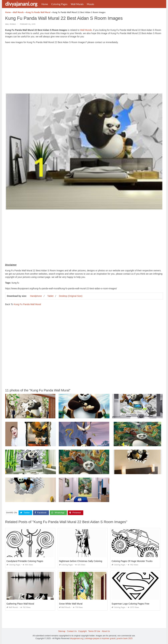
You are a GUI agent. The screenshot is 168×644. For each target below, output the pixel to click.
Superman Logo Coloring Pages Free (130, 604)
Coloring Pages (59, 4)
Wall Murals (77, 4)
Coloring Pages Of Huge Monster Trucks (132, 561)
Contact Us (72, 631)
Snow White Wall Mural (71, 604)
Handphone (36, 296)
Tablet (50, 296)
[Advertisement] (84, 69)
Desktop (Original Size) (71, 296)
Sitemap (62, 631)
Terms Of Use (94, 631)
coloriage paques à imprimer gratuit (100, 638)
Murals (91, 4)
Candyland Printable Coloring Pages (25, 561)
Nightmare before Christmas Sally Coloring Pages (84, 561)
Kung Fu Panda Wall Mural (27, 304)
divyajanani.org (21, 4)
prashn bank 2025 (125, 638)
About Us (106, 631)
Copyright (82, 631)
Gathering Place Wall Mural (20, 604)
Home (45, 4)
